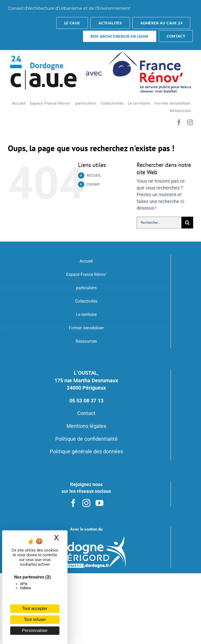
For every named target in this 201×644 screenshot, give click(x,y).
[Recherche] (187, 223)
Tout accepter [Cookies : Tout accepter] (35, 608)
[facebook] (179, 122)
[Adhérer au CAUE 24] (161, 23)
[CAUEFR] (101, 52)
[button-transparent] (72, 23)
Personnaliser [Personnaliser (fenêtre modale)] (35, 631)
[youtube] (99, 503)
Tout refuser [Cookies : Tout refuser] (35, 620)
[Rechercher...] (159, 223)
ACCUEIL (94, 175)
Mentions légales (86, 426)
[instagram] (190, 122)
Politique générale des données (86, 451)
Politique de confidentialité (86, 439)
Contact (93, 184)
